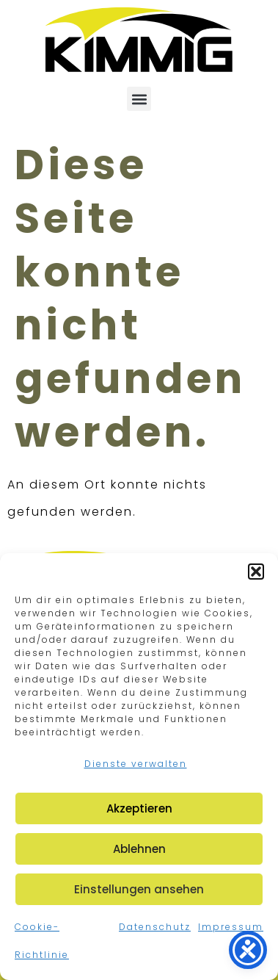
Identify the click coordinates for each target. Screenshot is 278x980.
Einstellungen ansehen (139, 889)
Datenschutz (155, 927)
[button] (256, 572)
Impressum (231, 927)
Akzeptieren (139, 808)
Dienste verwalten (136, 764)
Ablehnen (139, 849)
